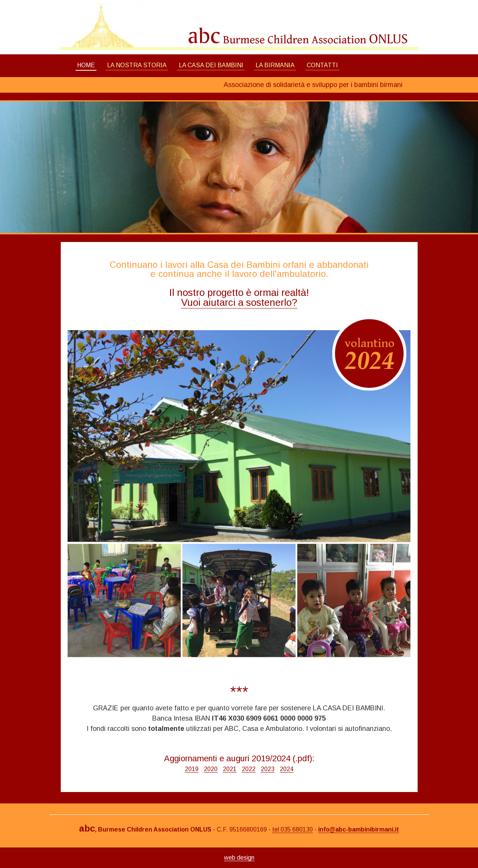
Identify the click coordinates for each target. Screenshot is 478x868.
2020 (211, 769)
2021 (230, 769)
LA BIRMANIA (275, 65)
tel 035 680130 (293, 829)
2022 (249, 769)
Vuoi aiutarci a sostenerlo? (239, 302)
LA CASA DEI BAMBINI (211, 65)
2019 (192, 769)
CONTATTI (322, 65)
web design (239, 858)
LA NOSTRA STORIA (137, 65)
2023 (268, 769)
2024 (287, 769)
